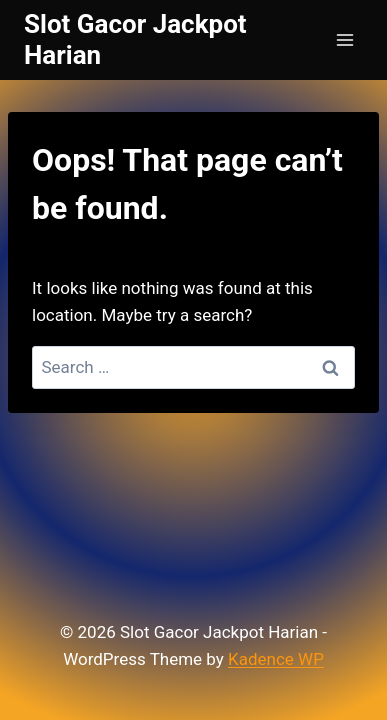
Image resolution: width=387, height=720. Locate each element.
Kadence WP (276, 659)
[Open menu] (344, 39)
